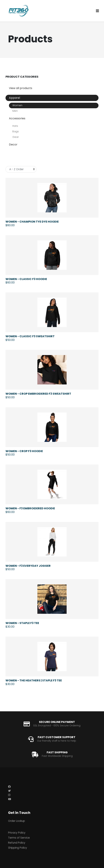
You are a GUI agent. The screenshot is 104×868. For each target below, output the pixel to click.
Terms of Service (19, 838)
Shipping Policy (18, 848)
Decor (13, 144)
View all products (21, 88)
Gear (16, 137)
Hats (15, 126)
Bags (16, 131)
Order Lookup (17, 821)
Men (15, 111)
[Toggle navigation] (97, 11)
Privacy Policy (17, 833)
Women (17, 105)
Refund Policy (17, 843)
